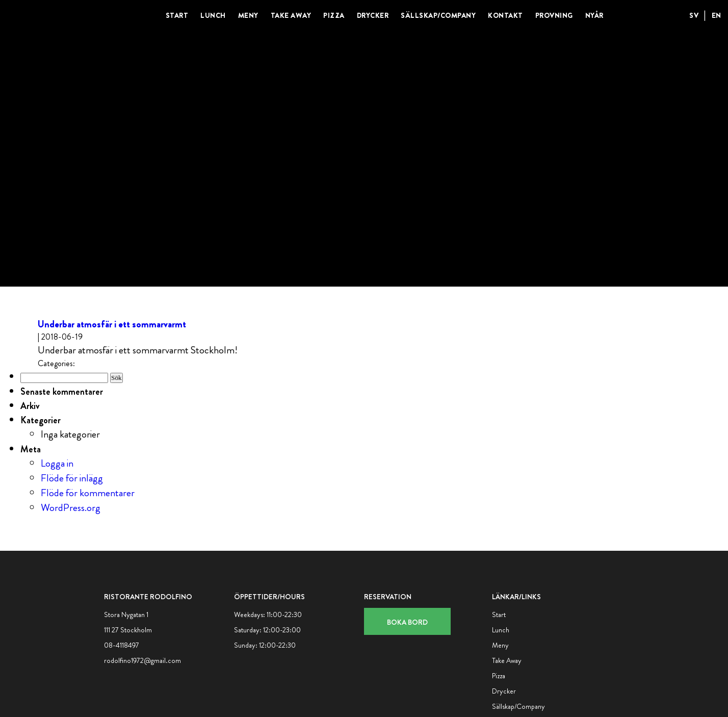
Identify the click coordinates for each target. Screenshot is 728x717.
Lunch (213, 15)
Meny (248, 15)
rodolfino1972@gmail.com (142, 660)
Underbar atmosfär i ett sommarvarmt (112, 324)
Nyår (594, 15)
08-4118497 (122, 645)
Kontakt (505, 15)
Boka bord (407, 622)
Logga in (57, 463)
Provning (554, 15)
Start (177, 15)
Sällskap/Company (438, 15)
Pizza (334, 15)
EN (717, 15)
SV (694, 15)
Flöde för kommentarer (88, 493)
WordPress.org (71, 508)
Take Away (291, 15)
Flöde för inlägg (72, 478)
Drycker (373, 15)
